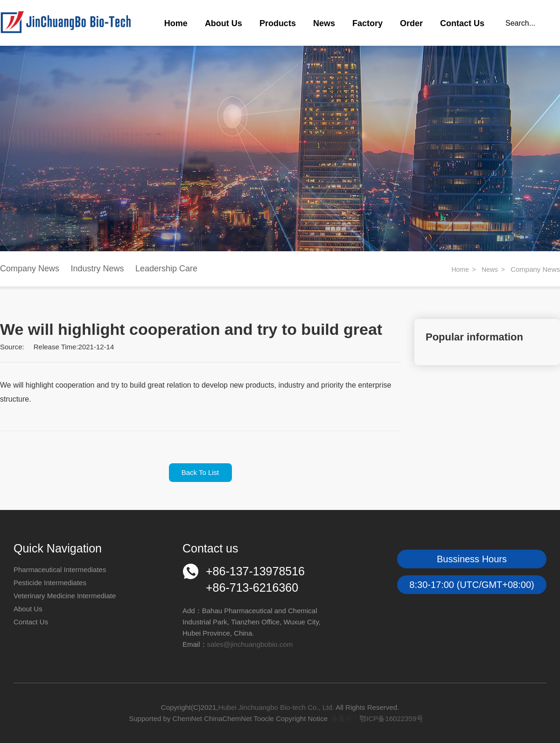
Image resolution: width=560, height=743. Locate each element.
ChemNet (187, 718)
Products (278, 23)
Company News (30, 269)
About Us (224, 23)
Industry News (98, 269)
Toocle (264, 718)
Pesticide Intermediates (50, 583)
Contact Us (462, 23)
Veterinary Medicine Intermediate (65, 596)
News (324, 23)
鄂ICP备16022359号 (391, 718)
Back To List (200, 472)
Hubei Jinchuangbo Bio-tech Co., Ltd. (277, 707)
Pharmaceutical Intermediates (60, 570)
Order (411, 23)
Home (176, 23)
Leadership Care (166, 269)
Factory (367, 23)
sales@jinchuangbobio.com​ (250, 644)
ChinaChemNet (228, 718)
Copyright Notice (302, 718)
